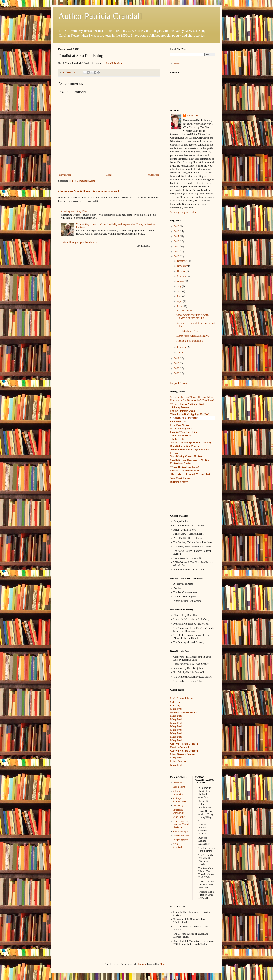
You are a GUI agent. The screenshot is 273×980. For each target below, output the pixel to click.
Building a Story (179, 482)
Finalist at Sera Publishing (190, 341)
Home (109, 175)
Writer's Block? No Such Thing (187, 404)
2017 (177, 236)
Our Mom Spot (181, 832)
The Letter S (177, 439)
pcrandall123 (194, 116)
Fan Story (178, 806)
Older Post (154, 175)
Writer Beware (181, 840)
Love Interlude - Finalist (189, 331)
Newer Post (65, 175)
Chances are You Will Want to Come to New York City (92, 191)
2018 (177, 231)
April (180, 301)
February (182, 347)
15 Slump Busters (180, 407)
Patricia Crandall (180, 747)
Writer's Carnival (178, 846)
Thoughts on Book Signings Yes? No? (190, 414)
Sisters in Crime (181, 836)
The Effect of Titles (180, 436)
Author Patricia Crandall (100, 16)
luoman (142, 964)
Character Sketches (184, 418)
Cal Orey (175, 702)
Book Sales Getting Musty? (185, 446)
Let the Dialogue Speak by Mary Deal (80, 242)
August (181, 281)
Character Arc (178, 422)
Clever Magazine (178, 793)
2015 (177, 247)
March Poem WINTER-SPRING (193, 336)
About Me (179, 783)
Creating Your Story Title (74, 211)
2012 (177, 358)
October (181, 271)
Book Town (179, 787)
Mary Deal (176, 716)
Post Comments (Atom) (84, 181)
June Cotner (179, 817)
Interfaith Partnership (179, 811)
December (182, 261)
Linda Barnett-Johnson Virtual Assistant (181, 824)
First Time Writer (180, 425)
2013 (177, 256)
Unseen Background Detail (184, 471)
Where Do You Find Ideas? (185, 467)
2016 (177, 241)
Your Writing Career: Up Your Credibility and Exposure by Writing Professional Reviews (190, 460)
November (183, 266)
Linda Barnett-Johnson (182, 698)
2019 (177, 226)
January (181, 352)
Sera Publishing (115, 63)
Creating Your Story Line (184, 432)
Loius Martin (178, 761)
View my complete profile (183, 212)
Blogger (163, 964)
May (180, 296)
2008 (177, 373)
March (181, 306)
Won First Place (184, 311)
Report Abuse (179, 383)
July (179, 286)
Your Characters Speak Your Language (191, 443)
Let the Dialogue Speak (183, 411)
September (183, 276)
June (180, 291)
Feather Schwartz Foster (183, 712)
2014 (177, 251)
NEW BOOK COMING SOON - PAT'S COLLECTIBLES (193, 317)
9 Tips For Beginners (181, 429)
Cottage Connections (180, 800)
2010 (177, 363)
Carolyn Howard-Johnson (184, 744)
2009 (177, 368)
